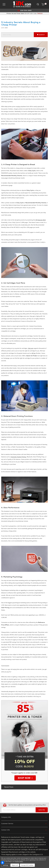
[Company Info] (24, 817)
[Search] (38, 4)
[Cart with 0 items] (44, 4)
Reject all (15, 865)
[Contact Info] (24, 830)
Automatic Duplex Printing (18, 457)
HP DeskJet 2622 (41, 220)
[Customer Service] (24, 823)
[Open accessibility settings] (2, 863)
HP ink (34, 353)
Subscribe (42, 810)
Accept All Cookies (27, 865)
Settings (5, 865)
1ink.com (30, 348)
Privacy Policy (19, 861)
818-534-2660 (26, 10)
